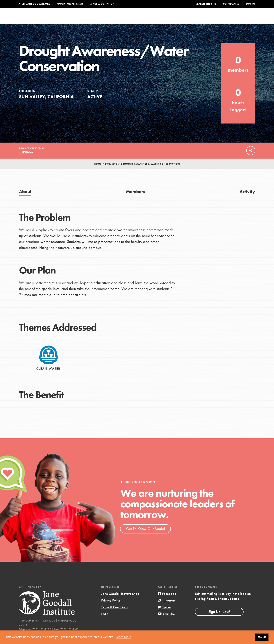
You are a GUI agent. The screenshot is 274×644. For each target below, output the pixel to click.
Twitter (164, 615)
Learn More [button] (123, 637)
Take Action (243, 18)
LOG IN (251, 4)
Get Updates (231, 4)
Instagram (167, 608)
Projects (195, 18)
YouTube (166, 622)
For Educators (140, 18)
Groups (217, 18)
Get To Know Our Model (145, 537)
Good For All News (70, 4)
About (87, 18)
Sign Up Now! (219, 619)
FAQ (104, 622)
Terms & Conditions (114, 615)
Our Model (170, 18)
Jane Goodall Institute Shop (120, 601)
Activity (247, 199)
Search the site (206, 4)
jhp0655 (26, 160)
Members (135, 199)
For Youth (109, 18)
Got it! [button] (262, 637)
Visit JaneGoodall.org (35, 4)
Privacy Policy (111, 608)
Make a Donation (103, 4)
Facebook (167, 601)
